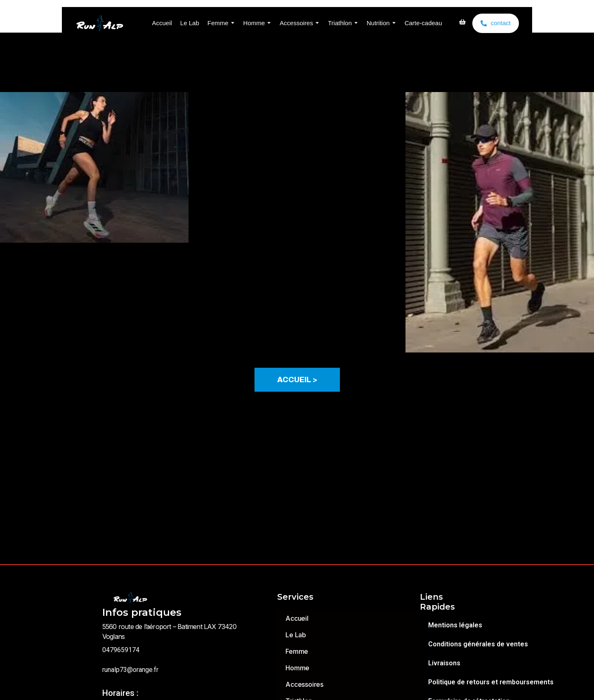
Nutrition (378, 23)
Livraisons (444, 663)
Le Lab (190, 23)
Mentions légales (455, 625)
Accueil (162, 23)
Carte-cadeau (423, 23)
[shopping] (462, 23)
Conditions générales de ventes (478, 644)
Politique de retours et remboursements (491, 682)
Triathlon (340, 23)
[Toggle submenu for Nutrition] (393, 23)
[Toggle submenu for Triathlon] (355, 23)
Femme (218, 23)
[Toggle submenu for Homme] (268, 23)
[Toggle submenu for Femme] (232, 23)
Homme (254, 23)
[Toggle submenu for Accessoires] (316, 23)
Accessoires (296, 23)
